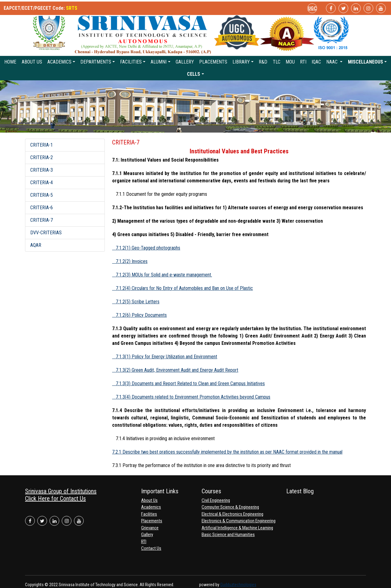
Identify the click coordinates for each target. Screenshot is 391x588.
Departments (96, 62)
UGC (312, 8)
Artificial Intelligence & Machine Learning (237, 528)
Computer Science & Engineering (230, 507)
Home (10, 62)
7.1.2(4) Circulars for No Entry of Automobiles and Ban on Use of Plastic (183, 288)
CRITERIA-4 (42, 183)
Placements (213, 62)
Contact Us (151, 548)
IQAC (316, 62)
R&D (263, 62)
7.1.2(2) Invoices (130, 261)
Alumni (159, 62)
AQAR (36, 245)
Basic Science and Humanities (228, 535)
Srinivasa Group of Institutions (61, 491)
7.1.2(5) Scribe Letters (136, 302)
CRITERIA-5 (42, 195)
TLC (277, 62)
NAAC (333, 62)
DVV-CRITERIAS (46, 233)
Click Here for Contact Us (55, 499)
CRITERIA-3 (42, 170)
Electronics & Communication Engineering (239, 521)
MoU (290, 62)
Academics (59, 62)
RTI (303, 62)
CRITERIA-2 (42, 157)
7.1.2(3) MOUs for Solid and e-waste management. (162, 275)
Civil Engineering (216, 500)
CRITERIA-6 (42, 208)
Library (241, 62)
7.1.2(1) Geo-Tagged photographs (146, 248)
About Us (32, 62)
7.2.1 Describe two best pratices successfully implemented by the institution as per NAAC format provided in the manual (227, 452)
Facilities (131, 62)
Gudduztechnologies (238, 585)
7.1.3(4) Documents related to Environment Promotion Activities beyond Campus (191, 397)
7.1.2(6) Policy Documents (139, 315)
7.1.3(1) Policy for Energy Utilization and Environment (165, 357)
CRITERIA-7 (42, 220)
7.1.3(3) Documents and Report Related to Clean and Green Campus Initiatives (188, 383)
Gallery (185, 62)
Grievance (150, 528)
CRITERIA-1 (42, 145)
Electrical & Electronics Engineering (232, 514)
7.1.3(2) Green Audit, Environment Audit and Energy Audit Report (175, 370)
